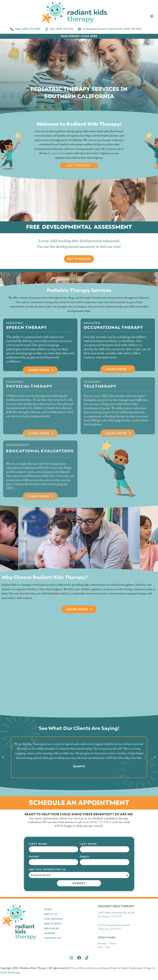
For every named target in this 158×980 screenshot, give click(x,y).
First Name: (38, 893)
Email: (85, 906)
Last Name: (89, 893)
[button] (3, 757)
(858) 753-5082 (100, 822)
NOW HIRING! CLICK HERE (79, 36)
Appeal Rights (110, 968)
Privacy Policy (78, 968)
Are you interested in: (48, 919)
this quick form (56, 153)
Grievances (94, 968)
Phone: (34, 906)
